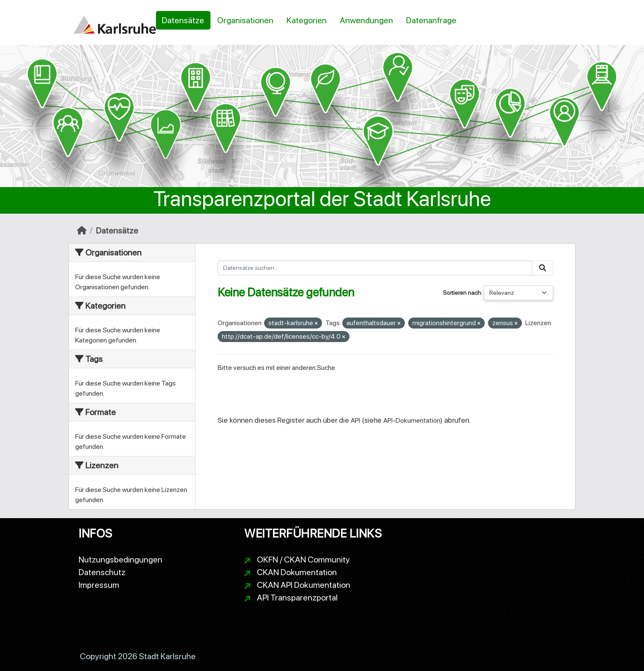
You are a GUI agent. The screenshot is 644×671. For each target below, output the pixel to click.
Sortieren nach (462, 293)
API (355, 420)
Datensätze (183, 20)
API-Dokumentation (412, 420)
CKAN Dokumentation (297, 572)
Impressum (99, 585)
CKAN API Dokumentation (304, 585)
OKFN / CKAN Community (303, 560)
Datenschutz (102, 572)
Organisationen (245, 20)
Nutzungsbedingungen (120, 560)
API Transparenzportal (297, 598)
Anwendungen (366, 20)
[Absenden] (543, 268)
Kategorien (307, 20)
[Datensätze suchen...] (375, 268)
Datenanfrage (431, 20)
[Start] (82, 231)
